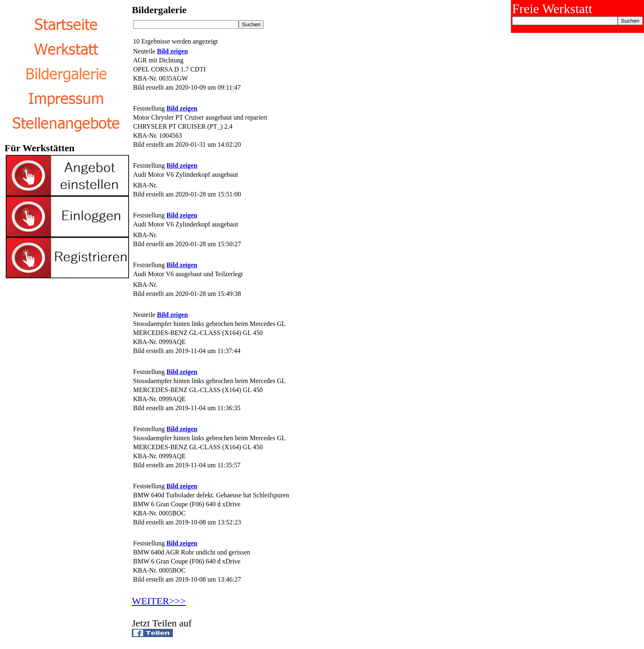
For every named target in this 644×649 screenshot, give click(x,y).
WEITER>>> (159, 601)
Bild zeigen (172, 51)
